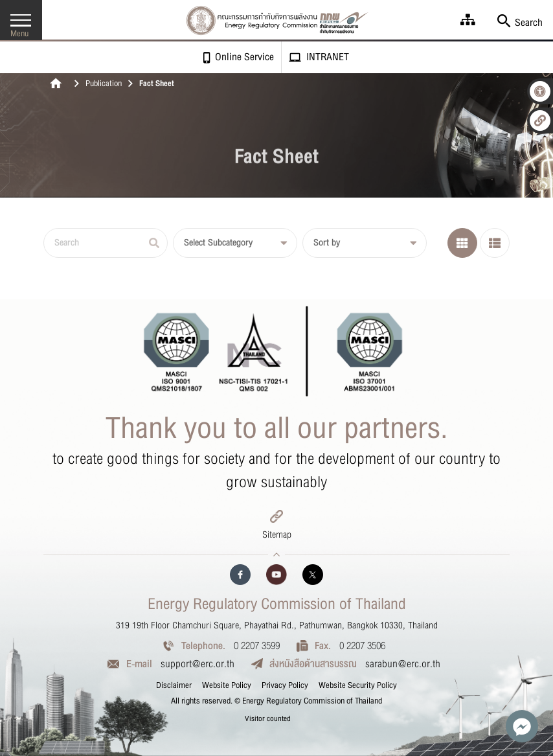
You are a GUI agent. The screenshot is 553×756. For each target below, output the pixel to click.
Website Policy (227, 685)
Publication (104, 84)
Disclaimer (174, 685)
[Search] (106, 243)
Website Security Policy (358, 685)
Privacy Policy (285, 685)
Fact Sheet (157, 84)
